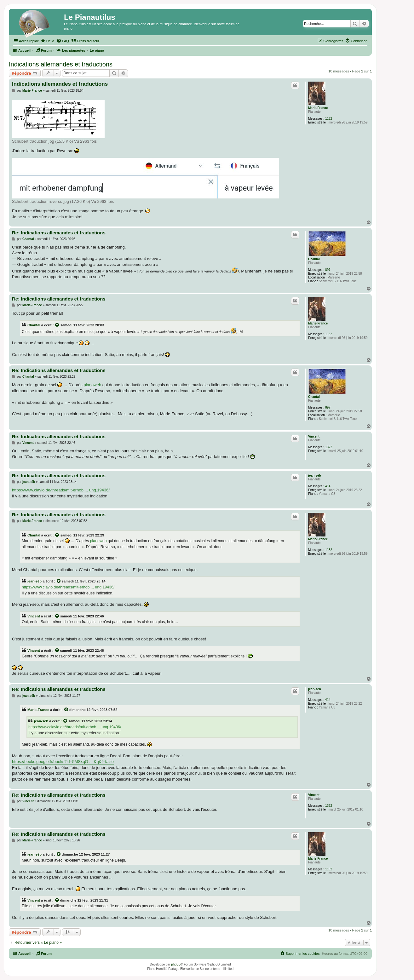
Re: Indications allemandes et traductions (59, 233)
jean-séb (315, 476)
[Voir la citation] (57, 325)
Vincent (314, 436)
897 (328, 270)
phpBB (176, 964)
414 (328, 486)
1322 (329, 447)
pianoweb (92, 385)
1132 (329, 119)
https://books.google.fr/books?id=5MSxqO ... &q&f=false (63, 762)
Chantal (314, 259)
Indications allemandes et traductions (61, 64)
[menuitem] (47, 41)
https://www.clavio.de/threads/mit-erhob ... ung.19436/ (61, 490)
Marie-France (318, 108)
